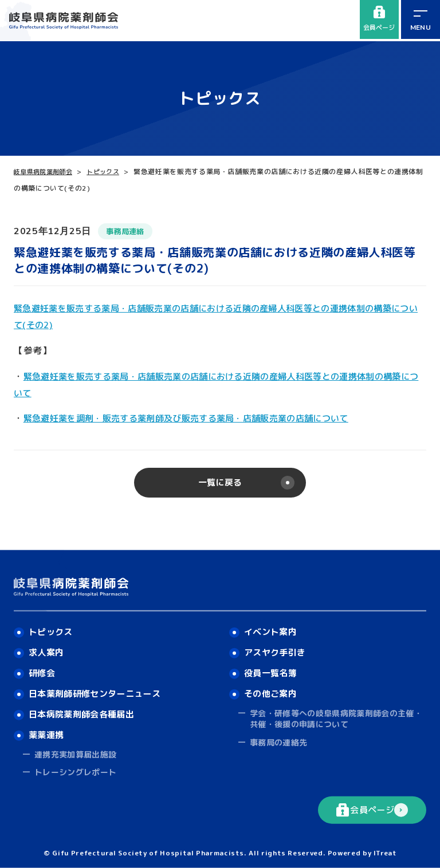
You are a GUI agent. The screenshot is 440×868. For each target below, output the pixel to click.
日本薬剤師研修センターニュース (100, 691)
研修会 (43, 669)
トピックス (111, 171)
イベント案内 (273, 626)
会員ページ (378, 20)
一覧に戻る (220, 484)
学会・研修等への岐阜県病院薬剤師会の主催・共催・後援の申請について (338, 717)
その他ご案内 (273, 691)
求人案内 (48, 648)
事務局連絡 (128, 231)
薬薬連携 (48, 734)
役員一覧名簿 (273, 669)
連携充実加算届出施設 (76, 754)
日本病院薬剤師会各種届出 (86, 712)
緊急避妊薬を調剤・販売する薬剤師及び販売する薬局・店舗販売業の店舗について (200, 418)
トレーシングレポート (76, 772)
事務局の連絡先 (279, 740)
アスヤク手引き (277, 648)
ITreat (385, 852)
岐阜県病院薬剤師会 (46, 171)
